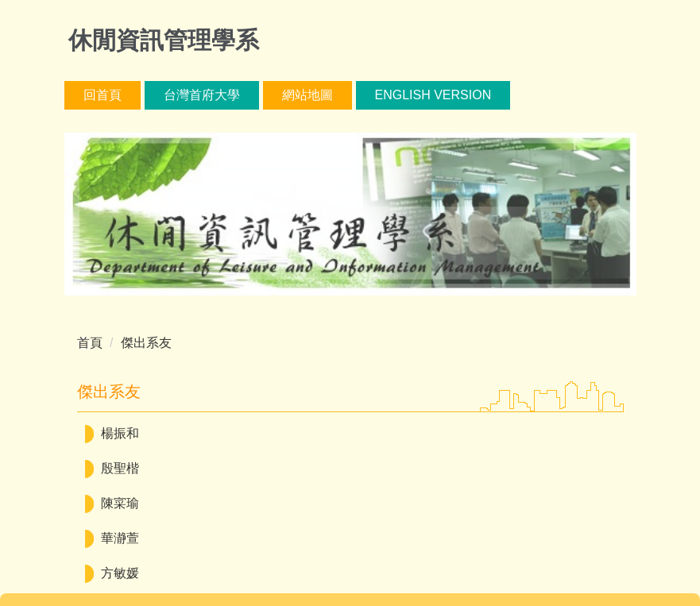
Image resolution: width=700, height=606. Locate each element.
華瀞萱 (120, 538)
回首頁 (102, 95)
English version (433, 95)
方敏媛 (120, 573)
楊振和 (120, 433)
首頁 (90, 343)
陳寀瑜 (120, 503)
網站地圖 (307, 95)
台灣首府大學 (202, 95)
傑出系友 (146, 343)
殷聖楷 (120, 468)
